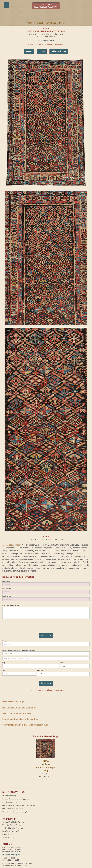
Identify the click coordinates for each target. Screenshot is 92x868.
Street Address (19, 650)
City (4, 663)
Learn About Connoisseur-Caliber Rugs (20, 719)
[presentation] (21, 623)
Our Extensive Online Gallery (13, 809)
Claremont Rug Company (46, 16)
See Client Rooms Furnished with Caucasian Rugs (25, 725)
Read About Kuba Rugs (13, 702)
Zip (3, 670)
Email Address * (8, 596)
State (62, 663)
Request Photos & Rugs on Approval (16, 799)
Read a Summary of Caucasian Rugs (19, 708)
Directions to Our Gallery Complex (15, 812)
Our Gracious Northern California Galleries (19, 805)
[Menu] (6, 5)
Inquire (29, 51)
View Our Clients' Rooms (12, 825)
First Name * (7, 581)
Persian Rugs (7, 834)
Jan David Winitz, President (13, 828)
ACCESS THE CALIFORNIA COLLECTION (46, 6)
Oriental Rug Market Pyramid (13, 822)
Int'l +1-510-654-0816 (55, 23)
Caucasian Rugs (8, 837)
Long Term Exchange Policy (13, 831)
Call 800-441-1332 (35, 23)
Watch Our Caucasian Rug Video (17, 713)
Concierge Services (9, 802)
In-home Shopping (9, 796)
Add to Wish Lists (59, 51)
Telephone (6, 641)
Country (40, 670)
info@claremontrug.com (11, 855)
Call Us (42, 51)
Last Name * (7, 589)
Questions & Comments (11, 605)
